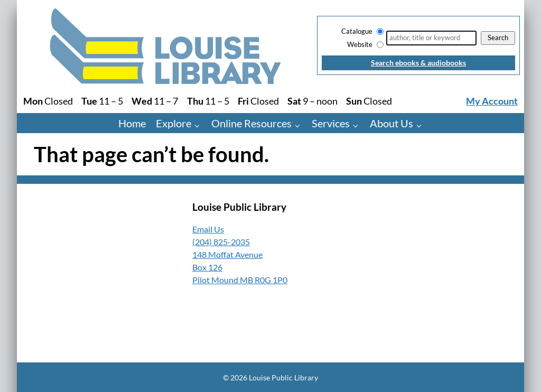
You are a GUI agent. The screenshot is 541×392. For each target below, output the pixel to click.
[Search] (431, 38)
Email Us (208, 229)
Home (132, 123)
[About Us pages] (421, 125)
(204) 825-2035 (221, 242)
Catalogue (357, 31)
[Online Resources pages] (300, 125)
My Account (492, 101)
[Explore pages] (199, 125)
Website (360, 44)
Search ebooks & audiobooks (418, 63)
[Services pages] (358, 125)
